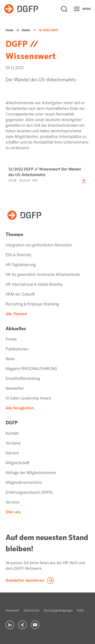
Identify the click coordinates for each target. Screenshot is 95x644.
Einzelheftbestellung (23, 379)
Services (13, 502)
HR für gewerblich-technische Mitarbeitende (43, 275)
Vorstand (13, 443)
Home (9, 30)
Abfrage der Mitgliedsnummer (31, 473)
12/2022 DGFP (48, 30)
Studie (26, 30)
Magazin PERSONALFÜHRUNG (31, 369)
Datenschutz (32, 611)
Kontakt (12, 433)
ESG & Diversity (18, 255)
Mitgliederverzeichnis (24, 483)
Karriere (12, 453)
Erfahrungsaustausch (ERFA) (29, 492)
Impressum (13, 611)
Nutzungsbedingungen (58, 611)
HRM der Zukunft (20, 294)
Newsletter (15, 388)
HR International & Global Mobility (34, 284)
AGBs (80, 611)
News (10, 359)
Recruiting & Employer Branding (32, 304)
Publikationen (17, 349)
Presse (11, 339)
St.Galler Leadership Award (28, 398)
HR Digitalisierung (21, 265)
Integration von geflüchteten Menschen (39, 245)
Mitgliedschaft (18, 463)
